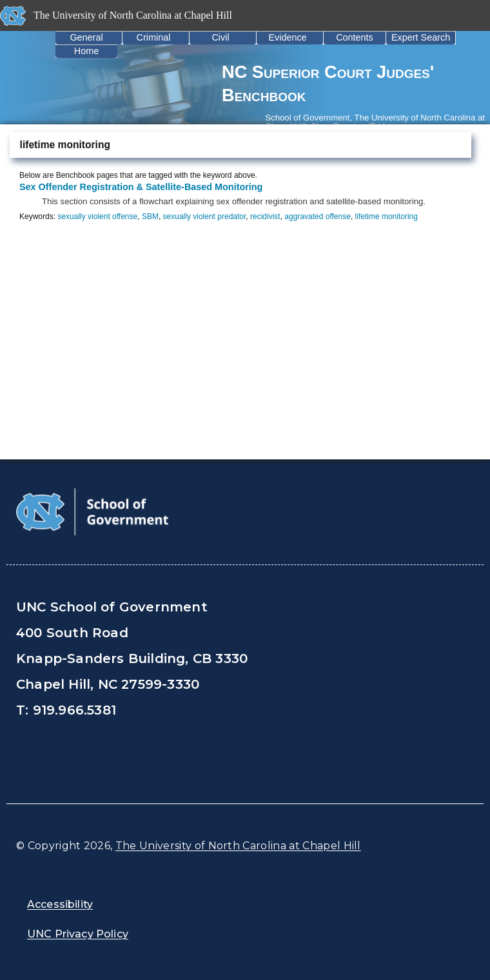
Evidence (287, 37)
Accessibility (60, 904)
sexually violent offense (97, 216)
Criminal (154, 37)
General (86, 37)
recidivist (265, 216)
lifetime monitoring (387, 216)
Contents (355, 37)
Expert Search (421, 37)
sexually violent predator (205, 216)
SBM (150, 216)
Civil (220, 37)
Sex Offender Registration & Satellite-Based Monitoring (141, 187)
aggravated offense (318, 216)
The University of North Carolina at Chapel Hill (238, 846)
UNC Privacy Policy (78, 934)
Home (86, 51)
